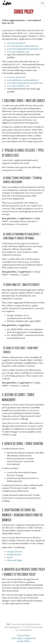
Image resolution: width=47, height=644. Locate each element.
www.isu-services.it (16, 43)
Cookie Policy (23, 641)
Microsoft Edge (14, 560)
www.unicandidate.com (18, 52)
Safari (10, 557)
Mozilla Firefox (14, 554)
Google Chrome (14, 552)
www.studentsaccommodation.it (23, 46)
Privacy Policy (23, 635)
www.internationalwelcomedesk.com (25, 49)
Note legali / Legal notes (24, 638)
